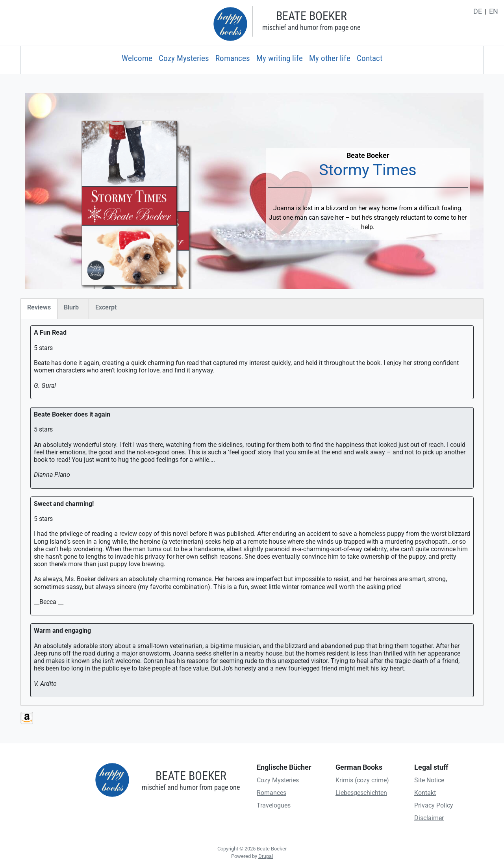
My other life (330, 58)
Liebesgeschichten (361, 793)
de (478, 11)
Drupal (266, 856)
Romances (233, 58)
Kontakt (425, 793)
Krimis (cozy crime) (362, 780)
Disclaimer (429, 818)
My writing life (280, 58)
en (494, 11)
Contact (370, 58)
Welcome (137, 58)
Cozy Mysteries (184, 58)
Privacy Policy (434, 805)
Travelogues (274, 805)
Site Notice (429, 780)
